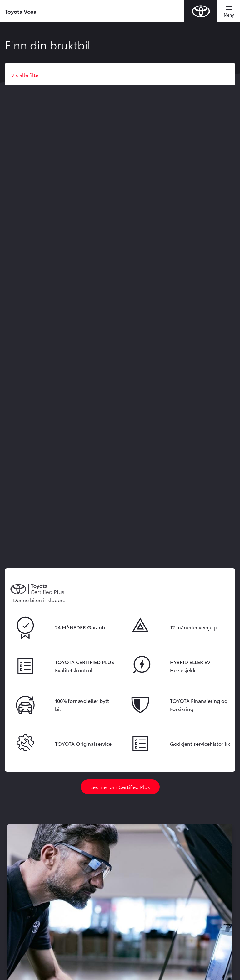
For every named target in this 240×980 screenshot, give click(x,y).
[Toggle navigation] (229, 11)
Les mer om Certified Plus (120, 787)
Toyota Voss (21, 11)
